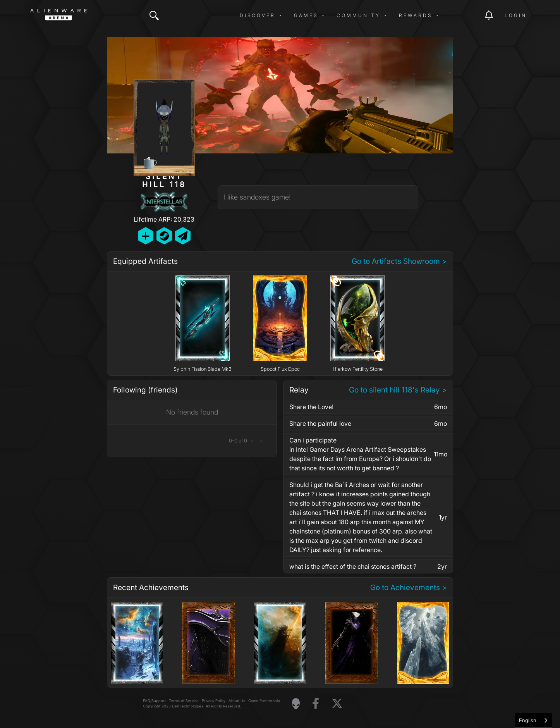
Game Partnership (264, 701)
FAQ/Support (154, 701)
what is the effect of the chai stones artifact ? (353, 566)
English (528, 720)
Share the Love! (311, 407)
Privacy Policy (214, 701)
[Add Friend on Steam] (164, 236)
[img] (154, 15)
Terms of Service (184, 701)
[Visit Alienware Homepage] (296, 704)
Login (516, 15)
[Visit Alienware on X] (337, 704)
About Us (237, 701)
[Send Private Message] (183, 236)
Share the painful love (320, 423)
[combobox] (533, 720)
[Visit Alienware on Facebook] (316, 704)
